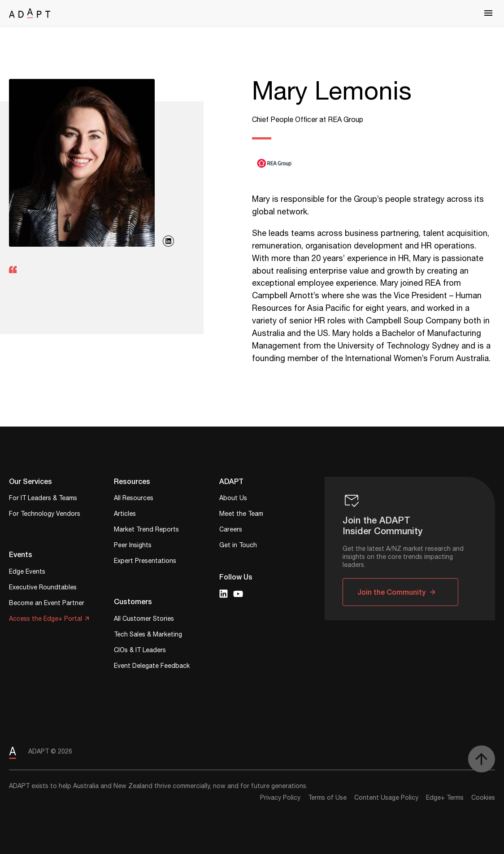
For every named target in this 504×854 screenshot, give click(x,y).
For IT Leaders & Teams (43, 499)
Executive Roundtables (43, 588)
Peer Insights (133, 546)
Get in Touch (238, 546)
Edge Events (27, 573)
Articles (125, 515)
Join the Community (391, 592)
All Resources (134, 499)
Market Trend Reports (146, 530)
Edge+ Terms (445, 798)
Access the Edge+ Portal (46, 620)
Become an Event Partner (47, 604)
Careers (231, 530)
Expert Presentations (145, 562)
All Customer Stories (144, 620)
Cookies (483, 798)
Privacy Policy (280, 798)
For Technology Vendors (45, 515)
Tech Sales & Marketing (148, 635)
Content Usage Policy (386, 798)
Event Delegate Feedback (152, 667)
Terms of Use (327, 798)
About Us (233, 499)
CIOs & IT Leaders (140, 651)
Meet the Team (241, 515)
